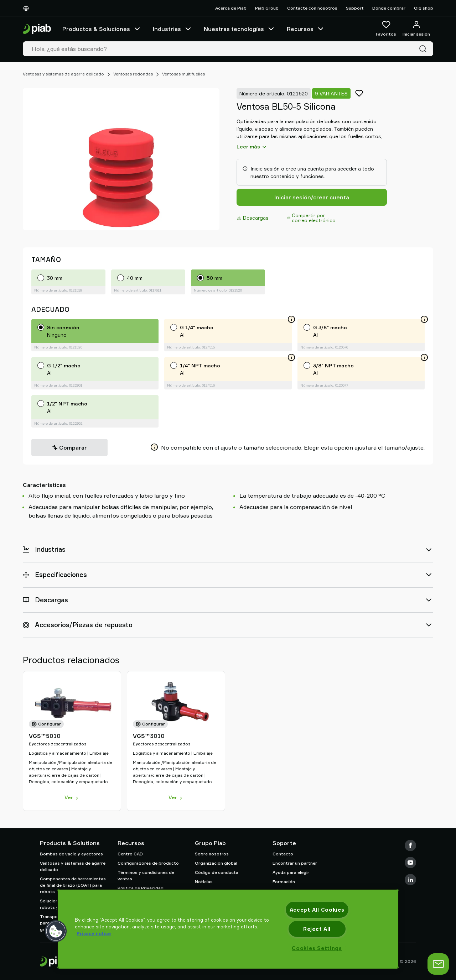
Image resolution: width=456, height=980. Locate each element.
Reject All (317, 929)
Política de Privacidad (141, 888)
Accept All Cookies (317, 910)
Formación (284, 882)
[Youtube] (410, 863)
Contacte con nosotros (312, 8)
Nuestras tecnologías (240, 29)
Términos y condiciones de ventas (146, 876)
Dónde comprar (389, 8)
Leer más (252, 147)
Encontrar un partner (295, 863)
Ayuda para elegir (291, 872)
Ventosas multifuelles (183, 74)
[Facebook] (410, 845)
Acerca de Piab (231, 8)
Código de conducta (217, 872)
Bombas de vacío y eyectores (71, 854)
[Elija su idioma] (27, 8)
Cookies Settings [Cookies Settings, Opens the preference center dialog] (317, 948)
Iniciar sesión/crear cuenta (312, 197)
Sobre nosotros (212, 854)
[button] (56, 931)
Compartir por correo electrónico (312, 218)
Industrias (173, 29)
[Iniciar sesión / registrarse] (416, 29)
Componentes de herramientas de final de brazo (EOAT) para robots (73, 885)
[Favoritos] (386, 29)
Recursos (306, 29)
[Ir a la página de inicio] (37, 29)
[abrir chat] (438, 964)
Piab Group (267, 8)
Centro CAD (130, 854)
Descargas (253, 218)
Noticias (204, 882)
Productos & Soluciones (102, 29)
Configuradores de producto (148, 863)
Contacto (283, 854)
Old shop (424, 8)
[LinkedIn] (410, 880)
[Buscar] (424, 49)
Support (355, 8)
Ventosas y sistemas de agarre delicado (63, 74)
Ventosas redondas (133, 74)
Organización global (216, 863)
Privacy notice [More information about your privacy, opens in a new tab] (94, 933)
